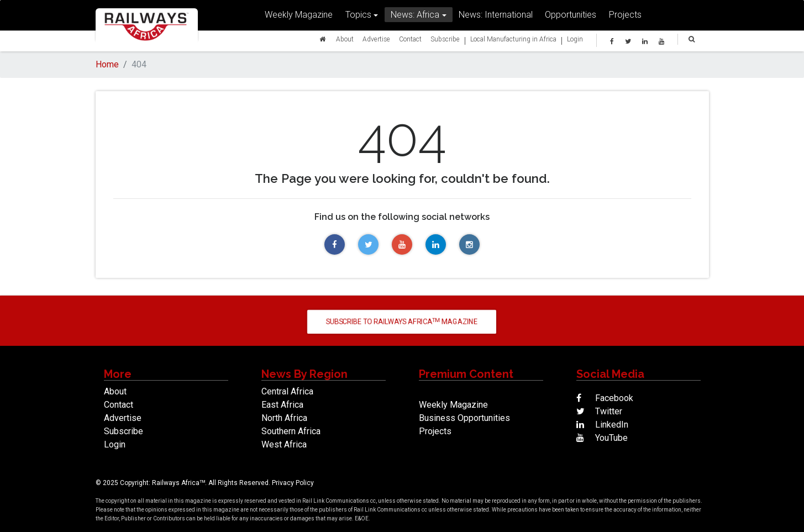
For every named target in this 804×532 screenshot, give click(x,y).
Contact (410, 41)
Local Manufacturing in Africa (513, 41)
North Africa (284, 418)
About (345, 41)
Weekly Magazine (299, 17)
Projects (625, 17)
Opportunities (571, 17)
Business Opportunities (464, 418)
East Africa (282, 405)
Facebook (605, 398)
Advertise (376, 41)
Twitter (599, 411)
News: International (496, 17)
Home (107, 64)
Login (575, 41)
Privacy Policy (293, 483)
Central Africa (287, 391)
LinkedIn (602, 425)
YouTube (602, 438)
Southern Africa (291, 431)
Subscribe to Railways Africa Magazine (402, 321)
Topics (358, 17)
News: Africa (415, 17)
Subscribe (445, 41)
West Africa (284, 444)
